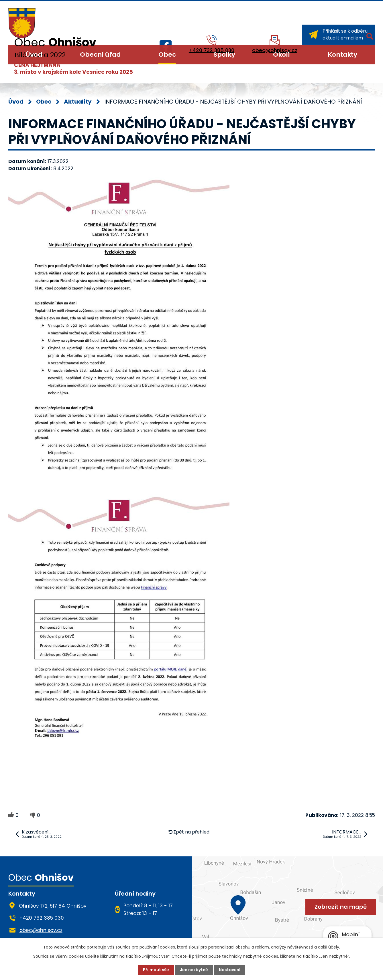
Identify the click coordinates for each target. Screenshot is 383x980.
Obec (167, 55)
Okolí (281, 55)
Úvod (34, 55)
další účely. (329, 947)
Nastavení (230, 970)
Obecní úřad (100, 55)
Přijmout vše (156, 970)
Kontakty (342, 55)
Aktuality (78, 102)
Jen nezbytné (194, 970)
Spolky (224, 55)
